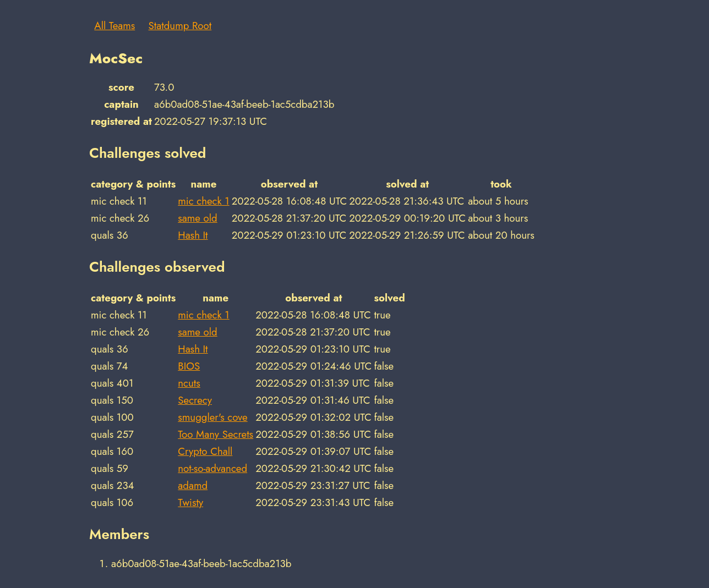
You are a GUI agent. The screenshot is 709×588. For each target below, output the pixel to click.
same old (197, 218)
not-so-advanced (212, 468)
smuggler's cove (212, 417)
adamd (193, 485)
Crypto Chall (205, 451)
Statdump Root (180, 26)
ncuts (189, 383)
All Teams (114, 26)
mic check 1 (203, 201)
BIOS (189, 366)
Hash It (193, 235)
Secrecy (195, 400)
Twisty (190, 502)
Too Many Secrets (216, 434)
